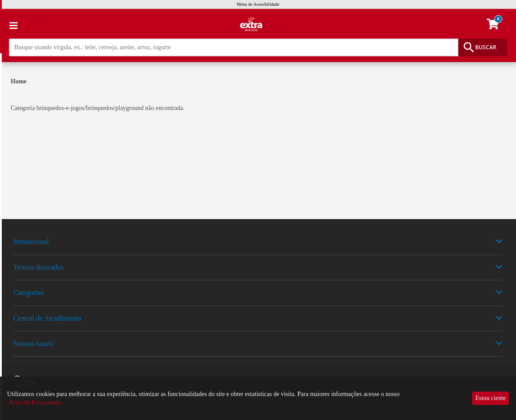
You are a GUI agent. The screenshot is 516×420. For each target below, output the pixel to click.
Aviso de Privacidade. (35, 402)
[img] (258, 223)
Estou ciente (490, 398)
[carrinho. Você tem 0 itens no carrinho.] (497, 25)
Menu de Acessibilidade (258, 4)
